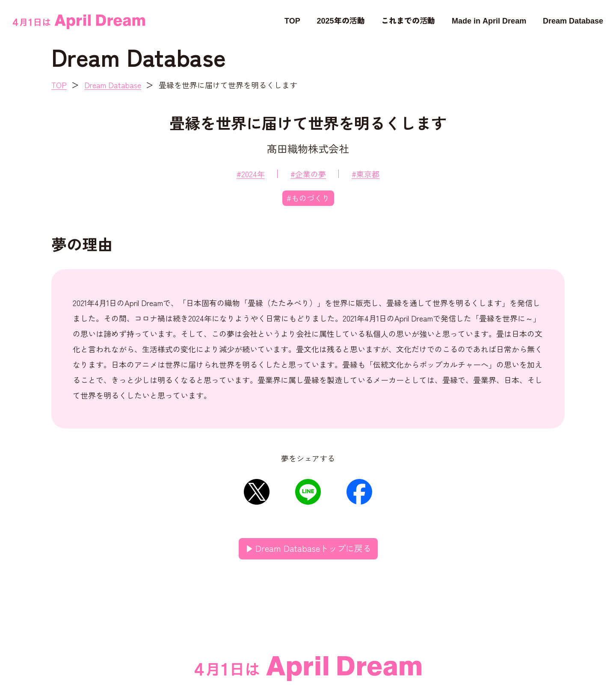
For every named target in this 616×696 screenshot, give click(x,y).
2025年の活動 (341, 20)
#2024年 (251, 174)
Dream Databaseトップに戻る (313, 548)
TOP (292, 20)
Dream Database (573, 20)
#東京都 (366, 174)
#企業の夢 (308, 174)
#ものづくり (308, 198)
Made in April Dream (489, 20)
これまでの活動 (408, 20)
